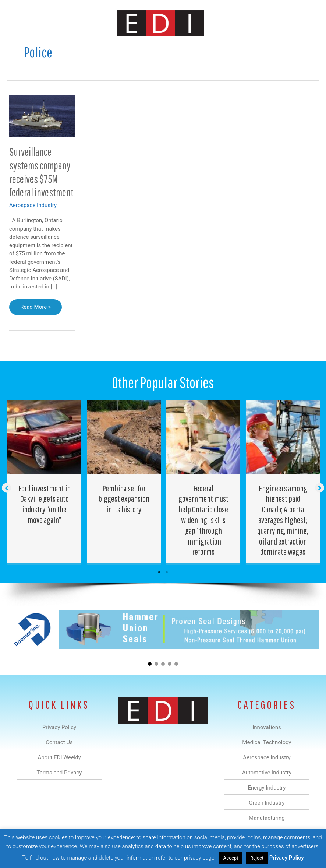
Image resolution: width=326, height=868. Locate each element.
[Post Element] (45, 482)
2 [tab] (167, 572)
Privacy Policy (287, 858)
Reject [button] (257, 858)
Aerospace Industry (33, 205)
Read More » (35, 309)
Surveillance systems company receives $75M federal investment (41, 172)
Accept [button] (231, 858)
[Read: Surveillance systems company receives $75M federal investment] (42, 115)
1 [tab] (159, 572)
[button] (6, 488)
